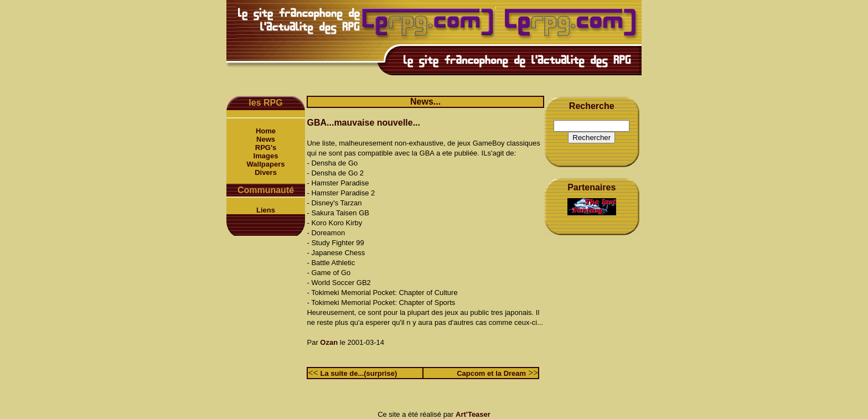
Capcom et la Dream (491, 373)
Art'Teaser (473, 414)
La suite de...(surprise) (359, 373)
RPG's (266, 148)
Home (266, 131)
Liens (266, 210)
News (266, 139)
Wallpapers (266, 164)
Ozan (329, 342)
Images (266, 156)
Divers (266, 172)
